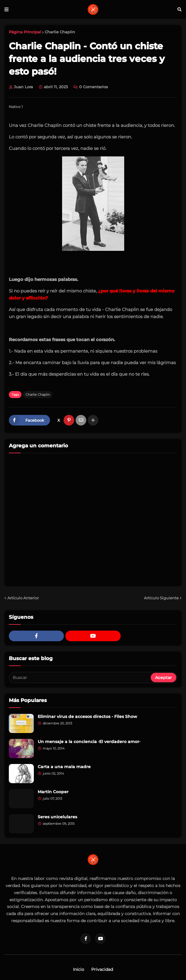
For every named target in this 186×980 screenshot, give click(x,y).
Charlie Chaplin (60, 32)
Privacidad (102, 969)
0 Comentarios (94, 87)
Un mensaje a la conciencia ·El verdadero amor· (89, 742)
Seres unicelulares (57, 817)
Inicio (79, 969)
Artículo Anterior (23, 598)
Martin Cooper (53, 792)
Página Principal (25, 32)
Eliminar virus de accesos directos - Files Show (87, 716)
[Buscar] (80, 678)
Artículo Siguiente (161, 598)
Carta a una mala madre (64, 767)
